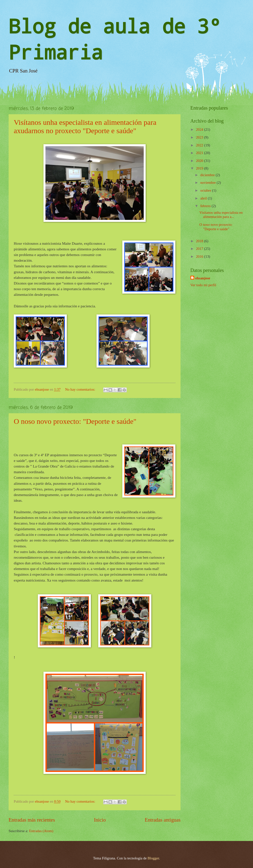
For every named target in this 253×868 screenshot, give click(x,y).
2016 (200, 256)
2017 (200, 249)
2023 (200, 137)
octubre (206, 190)
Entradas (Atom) (41, 831)
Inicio (100, 820)
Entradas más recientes (32, 820)
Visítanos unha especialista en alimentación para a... (221, 215)
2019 (200, 168)
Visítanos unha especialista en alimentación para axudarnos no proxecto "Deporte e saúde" (85, 126)
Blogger (153, 858)
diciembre (208, 175)
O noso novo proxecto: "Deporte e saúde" (75, 421)
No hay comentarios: (81, 389)
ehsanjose (203, 278)
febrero (206, 206)
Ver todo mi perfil (203, 285)
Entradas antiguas (163, 820)
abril (204, 198)
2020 (200, 161)
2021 (200, 153)
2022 (200, 145)
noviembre (208, 183)
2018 (200, 241)
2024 (200, 129)
